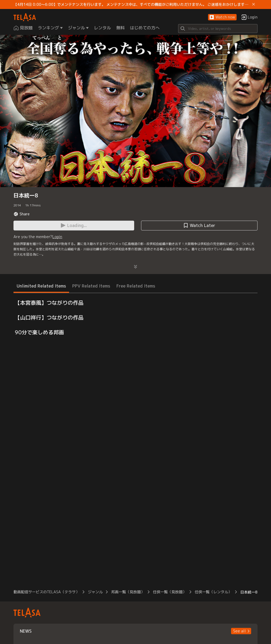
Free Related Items (136, 286)
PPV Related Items (91, 286)
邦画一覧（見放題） (128, 592)
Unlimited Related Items (41, 286)
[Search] (218, 29)
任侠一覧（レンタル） (213, 592)
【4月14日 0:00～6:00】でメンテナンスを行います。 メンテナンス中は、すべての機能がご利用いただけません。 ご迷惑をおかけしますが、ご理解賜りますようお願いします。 (132, 4)
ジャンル (95, 592)
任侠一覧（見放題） (170, 592)
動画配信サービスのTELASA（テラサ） (46, 592)
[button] (222, 17)
